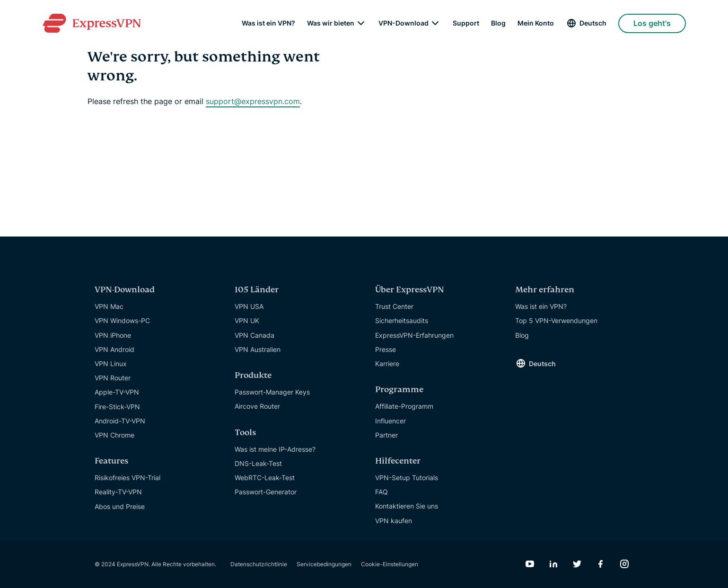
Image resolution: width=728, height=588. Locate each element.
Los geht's (652, 24)
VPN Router (113, 378)
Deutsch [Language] (593, 23)
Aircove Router (257, 406)
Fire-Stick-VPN (117, 407)
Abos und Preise (120, 506)
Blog (498, 24)
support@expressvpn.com (253, 101)
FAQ (382, 492)
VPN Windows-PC (122, 320)
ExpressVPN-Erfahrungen (414, 335)
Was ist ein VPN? (268, 24)
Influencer (390, 421)
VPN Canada (254, 335)
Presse (386, 349)
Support (466, 24)
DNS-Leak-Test (258, 463)
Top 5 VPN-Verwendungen (556, 320)
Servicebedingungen (324, 564)
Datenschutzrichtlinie (259, 564)
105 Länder (257, 290)
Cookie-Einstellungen (390, 564)
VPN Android (114, 349)
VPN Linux (111, 364)
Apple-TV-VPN (117, 392)
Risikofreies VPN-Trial (127, 478)
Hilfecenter (398, 461)
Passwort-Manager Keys (272, 392)
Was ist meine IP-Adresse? (275, 449)
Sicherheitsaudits (402, 320)
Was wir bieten (331, 24)
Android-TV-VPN (120, 421)
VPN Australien (258, 349)
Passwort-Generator (266, 492)
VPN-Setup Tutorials (407, 478)
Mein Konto (536, 24)
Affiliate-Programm (404, 406)
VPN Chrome (114, 435)
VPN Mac (109, 306)
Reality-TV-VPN (118, 492)
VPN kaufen (394, 521)
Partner (386, 435)
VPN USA (249, 306)
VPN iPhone (113, 335)
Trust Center (394, 306)
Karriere (387, 364)
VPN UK (247, 320)
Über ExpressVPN (410, 290)
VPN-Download (403, 24)
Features (111, 461)
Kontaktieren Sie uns (407, 506)
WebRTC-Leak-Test (265, 478)
